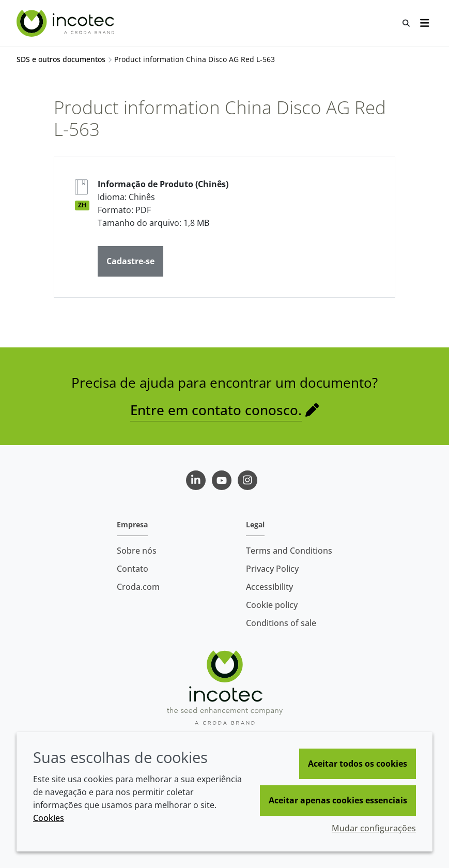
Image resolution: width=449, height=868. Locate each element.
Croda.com (138, 587)
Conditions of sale (281, 623)
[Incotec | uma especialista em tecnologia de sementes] (67, 23)
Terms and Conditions (289, 551)
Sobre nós (137, 551)
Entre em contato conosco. (216, 410)
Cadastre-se (130, 261)
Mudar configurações (374, 828)
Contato (133, 569)
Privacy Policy (272, 569)
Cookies (49, 818)
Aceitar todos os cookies (358, 764)
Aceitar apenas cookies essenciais (338, 800)
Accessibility (269, 587)
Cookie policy (272, 605)
